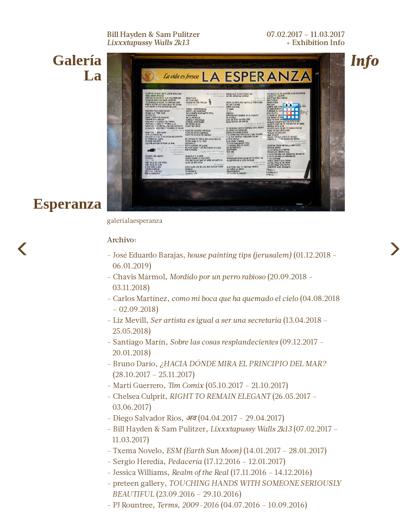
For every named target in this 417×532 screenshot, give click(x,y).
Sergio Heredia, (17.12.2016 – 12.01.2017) (199, 461)
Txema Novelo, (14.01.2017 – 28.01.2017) (220, 450)
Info (364, 60)
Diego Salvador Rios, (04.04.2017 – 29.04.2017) (199, 418)
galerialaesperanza (135, 220)
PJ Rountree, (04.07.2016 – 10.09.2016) (210, 505)
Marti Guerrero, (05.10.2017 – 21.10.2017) (201, 385)
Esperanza (67, 204)
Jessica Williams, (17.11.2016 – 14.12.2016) (213, 472)
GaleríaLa (77, 68)
